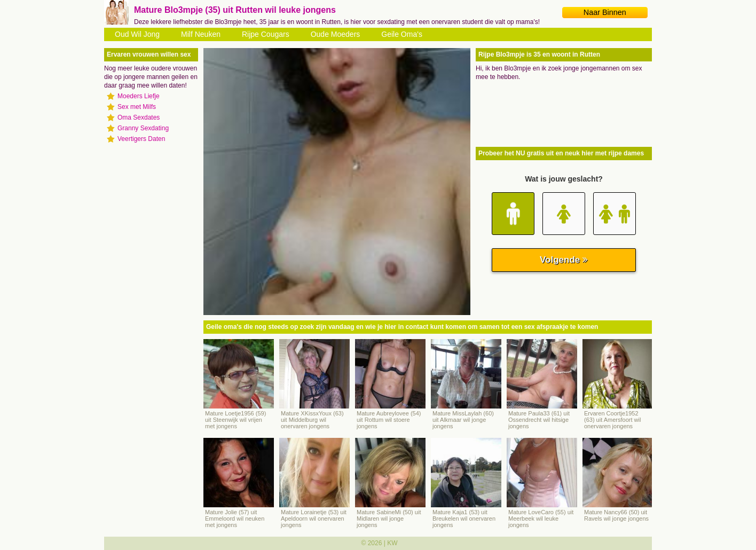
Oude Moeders (336, 34)
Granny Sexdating (143, 128)
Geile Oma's (402, 34)
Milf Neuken (201, 34)
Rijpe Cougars (266, 34)
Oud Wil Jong (137, 34)
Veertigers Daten (141, 139)
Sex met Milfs (137, 107)
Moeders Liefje (139, 96)
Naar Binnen (605, 12)
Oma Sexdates (139, 117)
